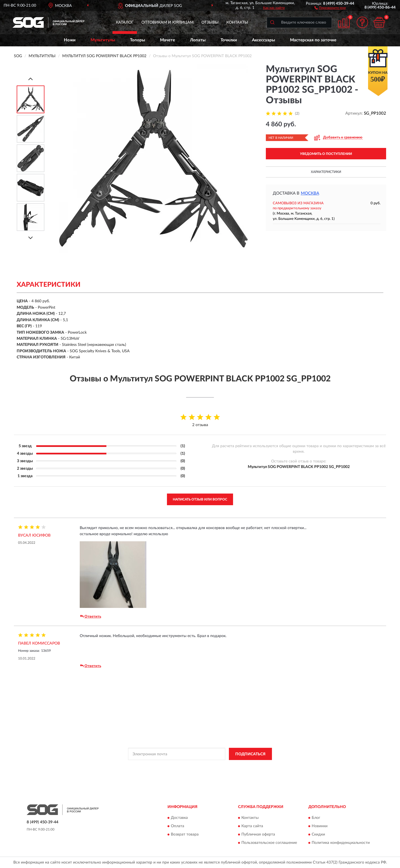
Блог (316, 818)
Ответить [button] (91, 617)
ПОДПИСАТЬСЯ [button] (250, 754)
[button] (330, 7)
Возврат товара (185, 834)
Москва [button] (310, 193)
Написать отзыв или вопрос (200, 499)
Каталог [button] (125, 22)
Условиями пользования (251, 766)
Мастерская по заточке (313, 40)
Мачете (167, 40)
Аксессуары (263, 40)
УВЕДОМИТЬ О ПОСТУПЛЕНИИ (326, 154)
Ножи (70, 40)
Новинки (320, 826)
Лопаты (198, 40)
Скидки (318, 834)
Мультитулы (103, 40)
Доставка (179, 818)
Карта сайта (252, 826)
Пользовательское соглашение (269, 843)
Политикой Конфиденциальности (202, 766)
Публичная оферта (258, 834)
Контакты (237, 22)
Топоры (137, 40)
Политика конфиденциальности (341, 843)
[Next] (31, 238)
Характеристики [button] (326, 172)
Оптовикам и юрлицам (167, 22)
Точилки (229, 40)
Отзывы (210, 22)
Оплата (177, 826)
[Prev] (31, 79)
